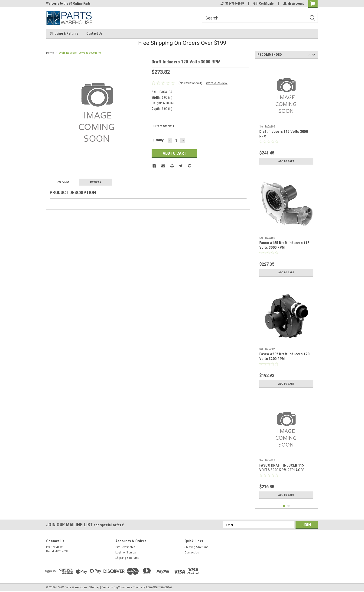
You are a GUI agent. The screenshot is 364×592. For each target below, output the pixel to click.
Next (314, 55)
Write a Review (217, 83)
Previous (310, 55)
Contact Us (94, 33)
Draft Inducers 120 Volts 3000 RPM (80, 53)
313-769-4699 (232, 3)
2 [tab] (289, 506)
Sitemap (94, 587)
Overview (63, 182)
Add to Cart (286, 161)
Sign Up (131, 553)
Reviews (96, 182)
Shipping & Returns (64, 33)
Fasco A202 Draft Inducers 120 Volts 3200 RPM (284, 356)
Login (119, 553)
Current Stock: (163, 126)
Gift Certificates (125, 547)
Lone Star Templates (159, 587)
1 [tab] (284, 506)
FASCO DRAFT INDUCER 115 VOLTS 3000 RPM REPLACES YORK (282, 470)
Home (50, 53)
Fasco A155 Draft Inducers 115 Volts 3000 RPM (284, 245)
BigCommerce (123, 587)
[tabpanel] (286, 115)
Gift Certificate (263, 3)
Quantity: (158, 140)
